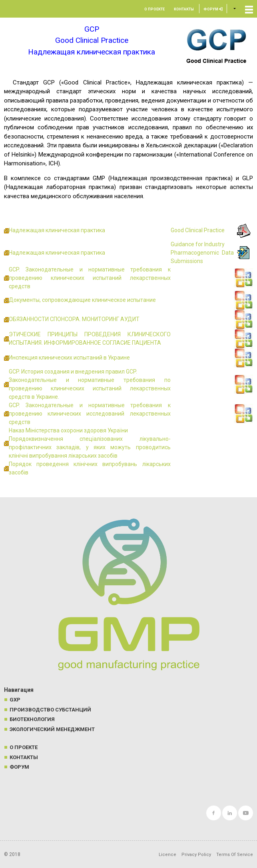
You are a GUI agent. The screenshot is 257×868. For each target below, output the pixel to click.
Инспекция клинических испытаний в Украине (69, 358)
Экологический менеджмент (52, 729)
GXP (15, 700)
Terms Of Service (235, 855)
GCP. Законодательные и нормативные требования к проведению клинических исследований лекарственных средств (90, 414)
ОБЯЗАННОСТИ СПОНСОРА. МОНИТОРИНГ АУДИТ (74, 319)
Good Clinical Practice (198, 230)
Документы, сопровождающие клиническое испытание (82, 300)
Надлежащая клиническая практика (57, 230)
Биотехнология (32, 719)
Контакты (184, 9)
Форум (213, 9)
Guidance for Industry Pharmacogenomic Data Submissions (202, 253)
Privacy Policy (196, 855)
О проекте (154, 9)
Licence (167, 855)
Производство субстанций (50, 710)
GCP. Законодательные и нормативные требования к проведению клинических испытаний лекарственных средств (90, 278)
